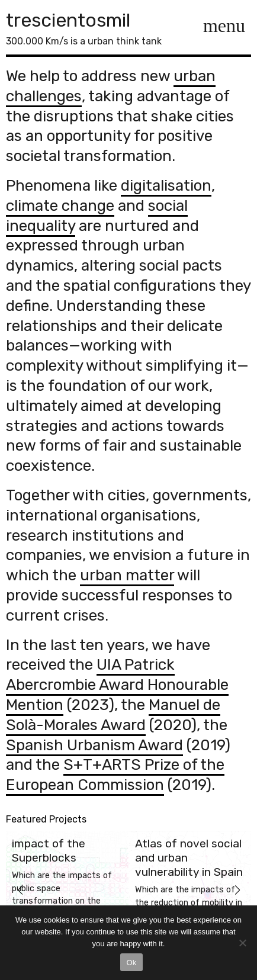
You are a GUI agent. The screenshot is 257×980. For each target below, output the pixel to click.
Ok (131, 963)
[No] (242, 943)
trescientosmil (68, 20)
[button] (20, 890)
